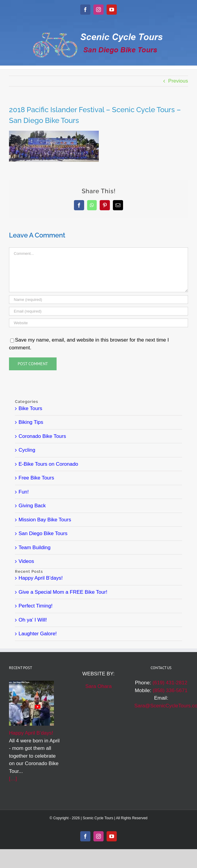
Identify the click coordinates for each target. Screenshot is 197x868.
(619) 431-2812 (170, 683)
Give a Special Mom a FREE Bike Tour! (63, 592)
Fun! (24, 492)
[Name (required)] (99, 300)
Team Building (35, 548)
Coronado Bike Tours (42, 436)
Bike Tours (30, 408)
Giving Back (32, 506)
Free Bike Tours (36, 478)
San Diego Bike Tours (43, 533)
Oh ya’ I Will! (33, 620)
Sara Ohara (99, 686)
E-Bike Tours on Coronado (48, 464)
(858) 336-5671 (170, 690)
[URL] (99, 323)
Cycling (27, 450)
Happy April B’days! (41, 578)
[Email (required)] (99, 311)
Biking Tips (31, 422)
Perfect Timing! (35, 606)
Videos (26, 561)
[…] (13, 779)
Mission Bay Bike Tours (45, 520)
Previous (178, 81)
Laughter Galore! (38, 634)
